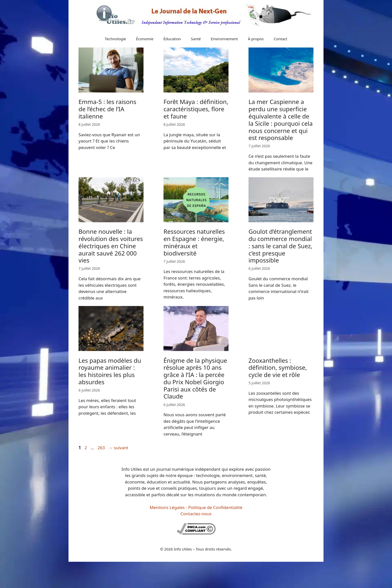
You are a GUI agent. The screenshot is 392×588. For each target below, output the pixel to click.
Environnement (224, 39)
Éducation (172, 39)
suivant (118, 448)
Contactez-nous (196, 514)
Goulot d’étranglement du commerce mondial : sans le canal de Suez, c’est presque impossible (280, 246)
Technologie (115, 39)
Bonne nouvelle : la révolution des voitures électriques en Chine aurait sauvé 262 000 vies (111, 246)
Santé (196, 39)
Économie (145, 39)
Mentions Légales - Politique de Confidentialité (196, 507)
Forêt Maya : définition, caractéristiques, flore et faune (196, 109)
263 (102, 448)
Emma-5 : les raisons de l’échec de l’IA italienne (107, 109)
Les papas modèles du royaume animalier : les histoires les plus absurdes (110, 371)
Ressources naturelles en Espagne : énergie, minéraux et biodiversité (194, 242)
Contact (280, 39)
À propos (256, 39)
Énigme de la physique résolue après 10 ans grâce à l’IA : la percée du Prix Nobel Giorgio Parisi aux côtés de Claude (195, 378)
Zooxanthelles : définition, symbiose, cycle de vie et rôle (278, 368)
